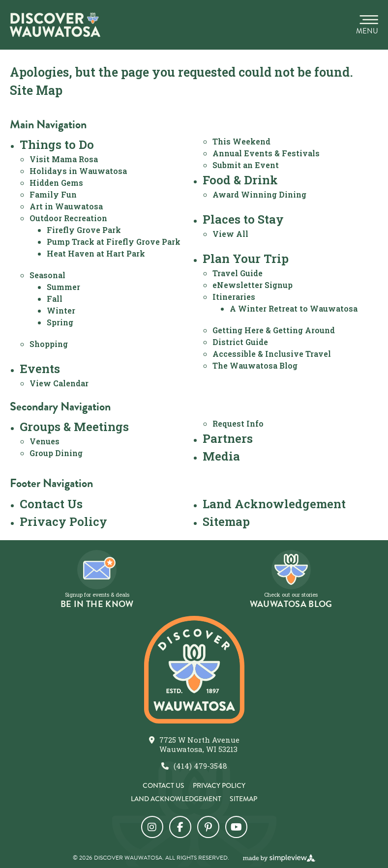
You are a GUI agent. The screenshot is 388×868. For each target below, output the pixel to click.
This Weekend (241, 141)
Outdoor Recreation (68, 218)
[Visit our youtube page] (236, 827)
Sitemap (226, 521)
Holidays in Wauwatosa (78, 171)
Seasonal (47, 275)
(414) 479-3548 (200, 766)
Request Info (238, 423)
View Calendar (59, 383)
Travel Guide (238, 273)
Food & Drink (240, 180)
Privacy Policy (63, 521)
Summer (63, 287)
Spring (60, 322)
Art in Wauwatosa (66, 206)
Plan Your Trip (246, 259)
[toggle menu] (367, 25)
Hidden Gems (56, 183)
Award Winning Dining (259, 194)
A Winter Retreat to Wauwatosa (294, 308)
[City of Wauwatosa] (55, 25)
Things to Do (57, 145)
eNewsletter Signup (253, 285)
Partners (228, 438)
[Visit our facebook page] (180, 827)
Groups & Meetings (74, 427)
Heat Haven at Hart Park (96, 253)
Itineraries (234, 297)
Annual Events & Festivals (266, 153)
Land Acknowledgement (274, 504)
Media (221, 456)
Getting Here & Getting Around (274, 330)
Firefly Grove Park (84, 230)
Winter (61, 310)
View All (230, 234)
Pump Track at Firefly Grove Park (114, 242)
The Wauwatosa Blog (255, 365)
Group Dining (56, 453)
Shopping (49, 344)
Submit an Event (246, 165)
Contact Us (51, 504)
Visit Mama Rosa (64, 159)
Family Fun (53, 194)
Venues (45, 441)
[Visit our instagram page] (152, 827)
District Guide (240, 342)
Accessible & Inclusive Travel (272, 354)
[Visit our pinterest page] (208, 827)
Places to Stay (243, 219)
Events (40, 369)
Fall (55, 299)
